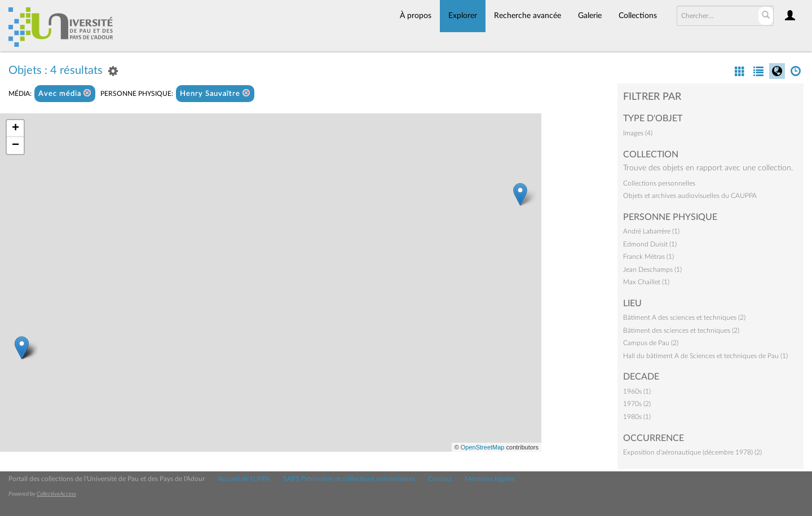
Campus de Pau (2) (651, 343)
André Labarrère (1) (651, 231)
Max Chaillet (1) (646, 282)
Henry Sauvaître (215, 93)
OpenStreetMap (483, 447)
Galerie (590, 16)
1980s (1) (637, 417)
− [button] (16, 145)
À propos (416, 16)
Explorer (463, 16)
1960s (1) (637, 391)
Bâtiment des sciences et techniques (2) (681, 330)
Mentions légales (489, 479)
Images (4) (638, 133)
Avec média (65, 93)
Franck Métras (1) (648, 257)
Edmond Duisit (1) (650, 244)
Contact (440, 479)
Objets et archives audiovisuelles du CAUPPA (690, 196)
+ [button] (16, 129)
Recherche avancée (528, 16)
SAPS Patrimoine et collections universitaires (349, 479)
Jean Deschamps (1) (652, 270)
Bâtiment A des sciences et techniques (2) (684, 317)
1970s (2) (637, 404)
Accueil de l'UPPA (244, 479)
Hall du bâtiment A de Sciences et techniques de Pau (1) (705, 356)
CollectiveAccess (56, 494)
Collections (638, 16)
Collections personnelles (659, 183)
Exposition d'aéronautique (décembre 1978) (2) (692, 452)
